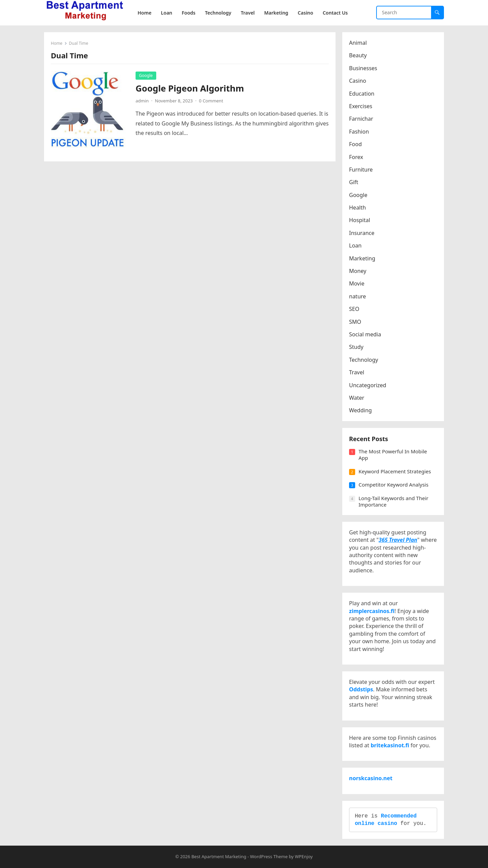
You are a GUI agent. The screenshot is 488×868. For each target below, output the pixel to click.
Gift (354, 182)
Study (356, 347)
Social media (365, 334)
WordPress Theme (269, 856)
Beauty (358, 55)
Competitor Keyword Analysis (393, 485)
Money (358, 271)
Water (357, 398)
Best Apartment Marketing (219, 856)
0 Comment (211, 101)
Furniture (361, 170)
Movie (357, 283)
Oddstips (361, 689)
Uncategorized (368, 385)
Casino (358, 81)
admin (142, 101)
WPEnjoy (304, 856)
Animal (358, 43)
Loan (355, 245)
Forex (356, 157)
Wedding (360, 410)
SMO (355, 322)
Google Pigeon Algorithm (190, 88)
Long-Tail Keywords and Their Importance (393, 501)
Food (355, 144)
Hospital (360, 220)
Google (146, 75)
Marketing (362, 258)
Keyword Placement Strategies (395, 471)
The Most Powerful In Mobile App (393, 455)
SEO (354, 309)
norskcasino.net (371, 778)
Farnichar (361, 119)
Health (358, 208)
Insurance (362, 233)
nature (358, 296)
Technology (364, 360)
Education (362, 94)
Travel (357, 372)
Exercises (361, 106)
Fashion (359, 132)
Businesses (363, 68)
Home (57, 43)
